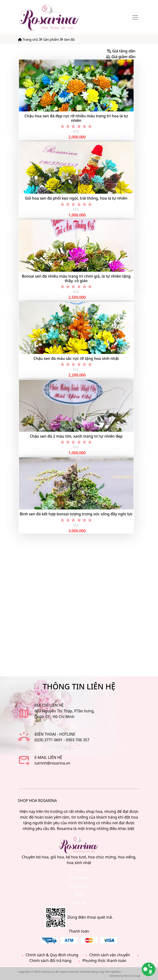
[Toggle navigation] (135, 17)
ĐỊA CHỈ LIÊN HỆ (49, 705)
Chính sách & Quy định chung (49, 955)
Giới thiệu (79, 878)
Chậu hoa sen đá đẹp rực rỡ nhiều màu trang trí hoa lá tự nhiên (76, 118)
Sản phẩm (51, 39)
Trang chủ (29, 39)
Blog (79, 894)
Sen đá (69, 39)
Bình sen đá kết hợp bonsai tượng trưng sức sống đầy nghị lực (76, 514)
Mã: (76, 131)
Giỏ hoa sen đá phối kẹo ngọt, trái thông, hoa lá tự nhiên (76, 198)
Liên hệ (79, 903)
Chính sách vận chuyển (107, 955)
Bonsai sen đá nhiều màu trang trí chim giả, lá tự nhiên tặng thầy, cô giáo (76, 278)
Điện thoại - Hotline (55, 734)
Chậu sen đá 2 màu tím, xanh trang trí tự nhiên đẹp (76, 436)
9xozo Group (132, 976)
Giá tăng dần (121, 51)
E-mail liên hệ (48, 757)
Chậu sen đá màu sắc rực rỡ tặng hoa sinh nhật (76, 358)
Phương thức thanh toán (102, 961)
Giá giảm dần (121, 57)
